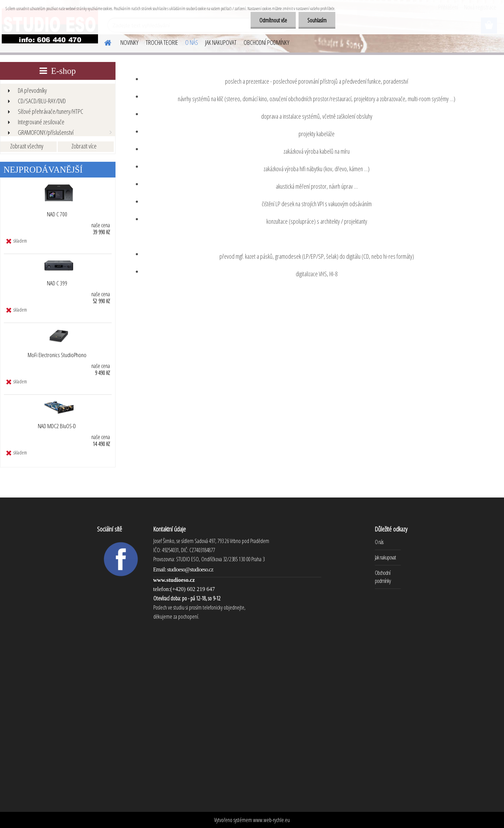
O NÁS (192, 42)
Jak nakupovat (385, 557)
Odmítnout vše (273, 20)
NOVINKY (129, 42)
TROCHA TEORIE (162, 42)
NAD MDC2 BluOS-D (57, 426)
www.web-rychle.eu (271, 820)
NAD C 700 (57, 214)
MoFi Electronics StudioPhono (57, 355)
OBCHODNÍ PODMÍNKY (267, 42)
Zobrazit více (84, 146)
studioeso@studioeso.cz (190, 569)
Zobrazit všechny (27, 146)
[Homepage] (104, 42)
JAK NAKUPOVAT (221, 42)
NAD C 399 (57, 283)
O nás (379, 542)
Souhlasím (317, 20)
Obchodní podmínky (383, 577)
